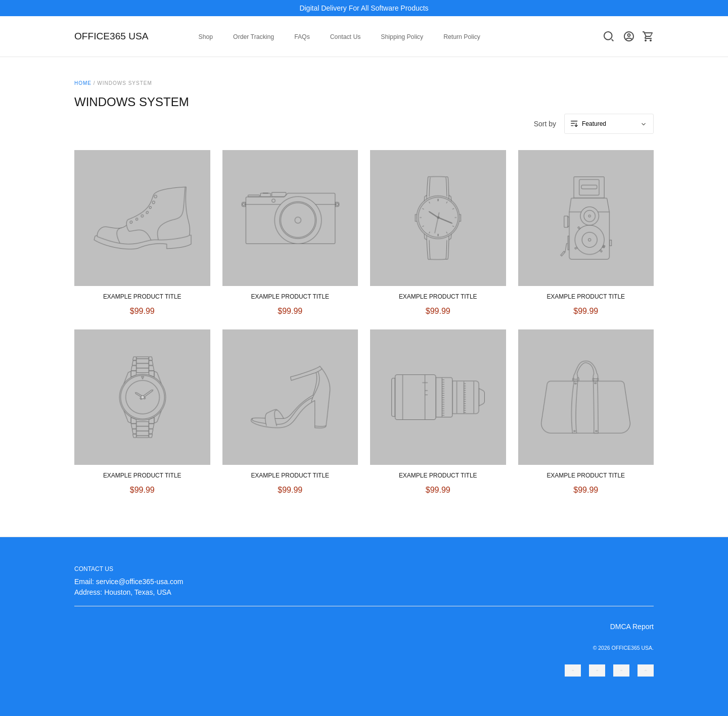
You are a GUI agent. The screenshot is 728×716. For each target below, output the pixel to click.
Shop (206, 37)
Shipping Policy (402, 37)
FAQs (302, 37)
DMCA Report (632, 627)
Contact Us (346, 37)
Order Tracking (254, 37)
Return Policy (462, 37)
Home (83, 83)
